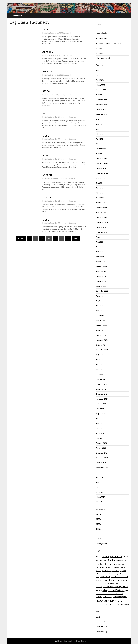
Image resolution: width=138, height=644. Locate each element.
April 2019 (100, 492)
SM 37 (46, 30)
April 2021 (100, 374)
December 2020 (102, 394)
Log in (98, 617)
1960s (98, 514)
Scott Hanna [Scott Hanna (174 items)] (107, 597)
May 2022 (100, 311)
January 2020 (101, 448)
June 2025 (100, 129)
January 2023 (101, 271)
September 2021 (102, 350)
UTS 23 (47, 136)
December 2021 (102, 335)
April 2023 (100, 257)
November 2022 (102, 281)
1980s (98, 524)
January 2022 (101, 330)
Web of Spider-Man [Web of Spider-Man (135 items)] (123, 605)
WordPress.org (102, 632)
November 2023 (102, 222)
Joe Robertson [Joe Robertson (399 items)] (111, 584)
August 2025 (101, 119)
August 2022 (101, 296)
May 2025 (100, 134)
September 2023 (102, 232)
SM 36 (46, 91)
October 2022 (101, 286)
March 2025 (100, 144)
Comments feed (102, 627)
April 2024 (100, 198)
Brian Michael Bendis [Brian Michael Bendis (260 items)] (111, 567)
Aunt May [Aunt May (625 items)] (113, 560)
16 (55, 238)
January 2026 (101, 95)
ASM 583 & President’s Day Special (109, 43)
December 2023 (102, 217)
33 (68, 238)
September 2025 (102, 114)
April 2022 (100, 315)
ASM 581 (99, 53)
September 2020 (102, 409)
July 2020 (100, 418)
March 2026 (100, 85)
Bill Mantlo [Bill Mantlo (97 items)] (112, 564)
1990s (98, 529)
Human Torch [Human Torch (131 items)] (124, 577)
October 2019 (101, 463)
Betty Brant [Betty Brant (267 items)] (104, 564)
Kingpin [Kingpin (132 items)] (105, 587)
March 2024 (100, 203)
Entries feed (100, 622)
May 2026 (100, 75)
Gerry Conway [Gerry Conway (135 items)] (110, 574)
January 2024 (101, 212)
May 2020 (100, 428)
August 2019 (101, 472)
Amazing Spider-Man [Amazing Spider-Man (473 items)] (112, 556)
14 (42, 238)
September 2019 (102, 468)
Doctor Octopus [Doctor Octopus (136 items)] (117, 571)
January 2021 (101, 389)
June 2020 (100, 423)
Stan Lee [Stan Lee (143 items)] (119, 601)
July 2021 (100, 360)
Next (76, 238)
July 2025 (100, 124)
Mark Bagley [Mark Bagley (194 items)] (118, 587)
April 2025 (100, 139)
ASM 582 (99, 48)
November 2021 (102, 340)
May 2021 (100, 369)
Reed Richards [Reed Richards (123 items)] (116, 594)
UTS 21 (46, 220)
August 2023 (101, 237)
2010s (98, 539)
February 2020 (101, 443)
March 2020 (100, 438)
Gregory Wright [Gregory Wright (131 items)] (119, 574)
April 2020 (100, 433)
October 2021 (101, 345)
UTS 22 (47, 198)
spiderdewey (70, 33)
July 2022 (100, 301)
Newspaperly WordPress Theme (75, 641)
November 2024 (102, 163)
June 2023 (100, 247)
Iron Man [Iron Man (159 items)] (99, 580)
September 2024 (102, 173)
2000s (98, 534)
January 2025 (101, 154)
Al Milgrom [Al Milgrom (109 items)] (99, 557)
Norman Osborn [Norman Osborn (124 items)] (107, 594)
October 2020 (101, 404)
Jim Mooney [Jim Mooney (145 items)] (124, 580)
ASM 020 (48, 156)
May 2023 (100, 252)
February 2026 (101, 90)
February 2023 (101, 266)
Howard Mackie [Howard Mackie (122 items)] (115, 577)
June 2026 (100, 70)
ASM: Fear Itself (102, 38)
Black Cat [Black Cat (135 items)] (118, 564)
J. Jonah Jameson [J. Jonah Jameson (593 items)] (111, 580)
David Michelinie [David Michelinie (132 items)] (107, 571)
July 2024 (100, 183)
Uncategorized (101, 544)
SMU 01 (47, 114)
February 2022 (101, 325)
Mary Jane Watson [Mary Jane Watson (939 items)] (113, 590)
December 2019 (102, 453)
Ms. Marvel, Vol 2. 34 (104, 58)
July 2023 (100, 242)
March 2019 (100, 497)
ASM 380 (48, 52)
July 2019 (100, 477)
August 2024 (101, 178)
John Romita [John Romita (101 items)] (122, 584)
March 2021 (100, 379)
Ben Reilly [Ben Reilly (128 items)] (121, 560)
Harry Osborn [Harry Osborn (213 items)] (105, 577)
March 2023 (100, 262)
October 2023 (101, 227)
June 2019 (100, 482)
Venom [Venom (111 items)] (115, 605)
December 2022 (102, 276)
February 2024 (101, 208)
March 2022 (100, 320)
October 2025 (101, 109)
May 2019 (100, 487)
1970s (98, 519)
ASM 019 (47, 175)
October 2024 (101, 168)
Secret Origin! (16, 15)
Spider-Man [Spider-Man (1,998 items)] (108, 601)
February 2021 (101, 384)
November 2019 (102, 458)
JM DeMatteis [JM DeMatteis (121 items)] (100, 584)
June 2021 (100, 365)
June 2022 (100, 306)
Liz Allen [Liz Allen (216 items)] (110, 587)
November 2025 (102, 105)
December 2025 (102, 100)
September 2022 (102, 291)
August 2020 (101, 414)
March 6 (99, 502)
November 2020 (102, 399)
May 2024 (100, 193)
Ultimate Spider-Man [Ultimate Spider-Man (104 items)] (107, 605)
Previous (21, 238)
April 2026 (100, 80)
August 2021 (101, 355)
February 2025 (101, 149)
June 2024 (100, 188)
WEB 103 (47, 72)
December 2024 (102, 158)
